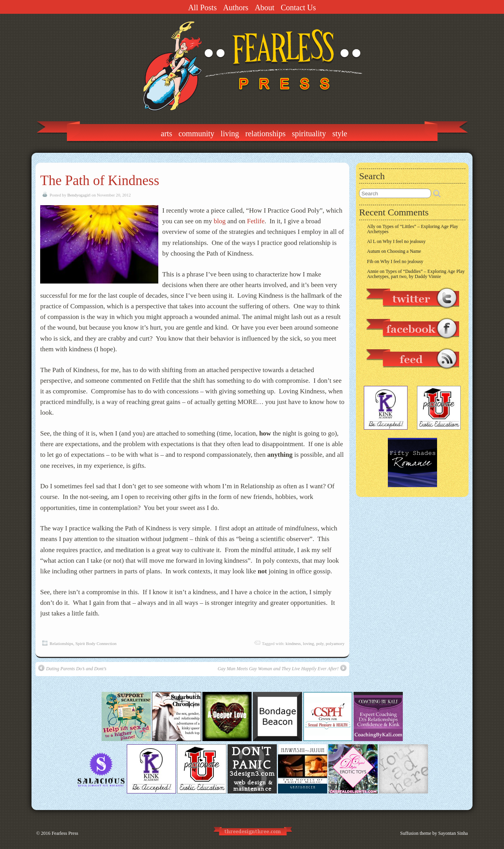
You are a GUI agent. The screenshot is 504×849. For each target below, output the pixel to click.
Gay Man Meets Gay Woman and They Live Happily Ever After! (282, 668)
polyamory (335, 643)
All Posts (203, 7)
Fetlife (256, 221)
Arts (166, 133)
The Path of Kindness (100, 181)
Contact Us (298, 7)
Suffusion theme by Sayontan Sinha (434, 833)
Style (340, 133)
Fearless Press (65, 833)
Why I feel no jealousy (404, 241)
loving (308, 643)
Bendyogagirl (79, 195)
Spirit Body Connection (96, 643)
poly (320, 643)
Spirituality (309, 133)
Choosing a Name (404, 251)
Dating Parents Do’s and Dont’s (72, 668)
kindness (293, 643)
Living (230, 133)
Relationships (265, 133)
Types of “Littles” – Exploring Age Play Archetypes (413, 229)
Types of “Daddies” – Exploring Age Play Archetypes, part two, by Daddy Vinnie (416, 274)
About (265, 7)
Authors (235, 7)
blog (220, 221)
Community (196, 133)
